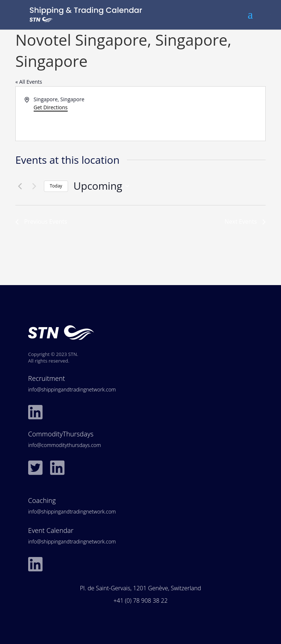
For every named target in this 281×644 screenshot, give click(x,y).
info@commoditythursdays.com (65, 445)
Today (56, 186)
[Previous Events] (20, 186)
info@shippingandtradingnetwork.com (72, 389)
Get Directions (51, 107)
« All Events (29, 82)
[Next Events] (34, 186)
